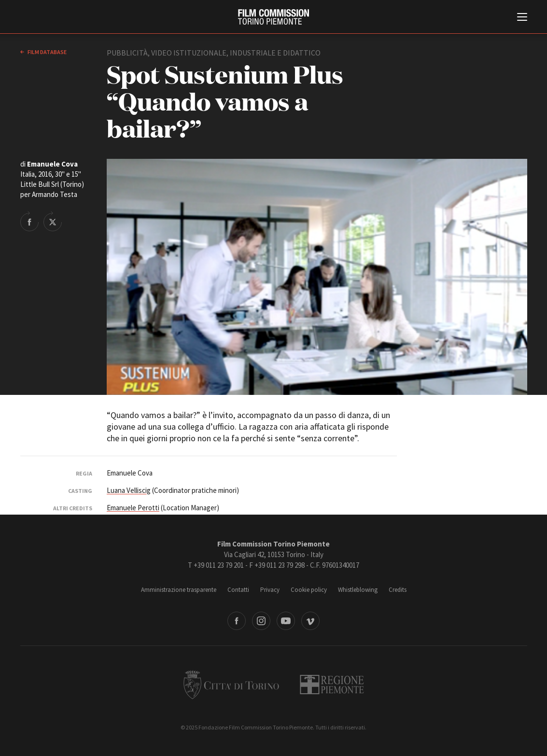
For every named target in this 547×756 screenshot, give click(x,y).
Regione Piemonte (332, 685)
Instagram (261, 621)
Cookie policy (309, 590)
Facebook (237, 621)
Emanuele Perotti (133, 508)
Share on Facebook (29, 221)
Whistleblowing (358, 590)
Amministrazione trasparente (179, 590)
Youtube (286, 621)
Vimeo (310, 621)
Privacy (270, 590)
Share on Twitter (53, 221)
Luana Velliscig (129, 490)
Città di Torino (231, 685)
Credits (398, 590)
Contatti (238, 590)
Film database (47, 52)
